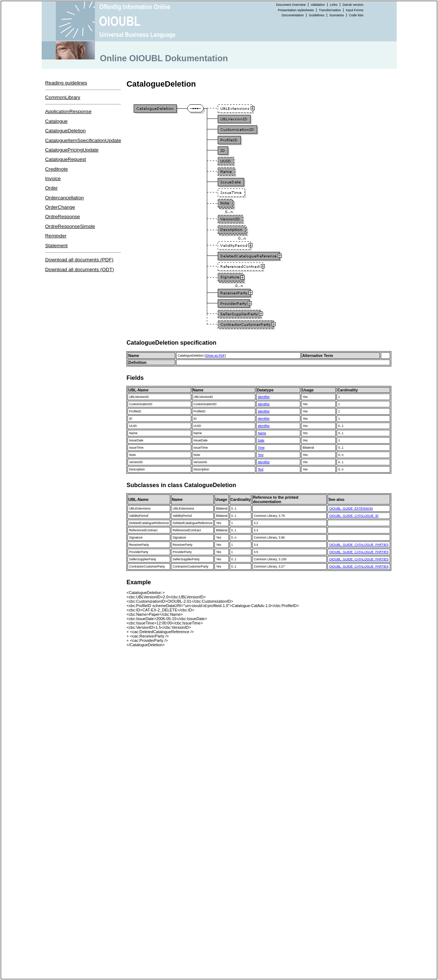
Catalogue (57, 121)
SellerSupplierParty (143, 559)
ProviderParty (139, 552)
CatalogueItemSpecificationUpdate (83, 140)
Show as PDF (215, 356)
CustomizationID (141, 404)
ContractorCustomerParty (147, 566)
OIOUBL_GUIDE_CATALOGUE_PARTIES (359, 545)
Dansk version (353, 5)
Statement (57, 246)
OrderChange (60, 207)
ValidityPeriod (139, 516)
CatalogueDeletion (66, 131)
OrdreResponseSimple (70, 226)
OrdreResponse (63, 217)
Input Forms (355, 10)
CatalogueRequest (66, 159)
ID (131, 419)
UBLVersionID (139, 397)
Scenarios (337, 15)
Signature (136, 537)
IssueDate (136, 440)
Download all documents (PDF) (80, 260)
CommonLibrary (63, 97)
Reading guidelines (66, 83)
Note (132, 455)
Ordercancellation (65, 198)
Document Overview (291, 5)
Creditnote (57, 169)
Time (261, 448)
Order (52, 188)
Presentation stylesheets (296, 10)
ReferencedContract (143, 530)
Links (334, 5)
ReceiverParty (139, 545)
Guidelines (316, 15)
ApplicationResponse (68, 111)
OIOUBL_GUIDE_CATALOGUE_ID (354, 516)
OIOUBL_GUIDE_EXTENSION (351, 508)
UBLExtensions (140, 508)
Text (260, 455)
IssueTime (136, 448)
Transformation (330, 10)
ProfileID (135, 411)
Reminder (56, 236)
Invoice (53, 178)
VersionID (136, 462)
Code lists (356, 15)
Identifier (264, 397)
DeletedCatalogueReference (149, 523)
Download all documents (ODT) (80, 269)
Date (261, 440)
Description (137, 469)
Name (133, 433)
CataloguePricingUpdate (72, 150)
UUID (133, 426)
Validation (318, 5)
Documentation (293, 15)
